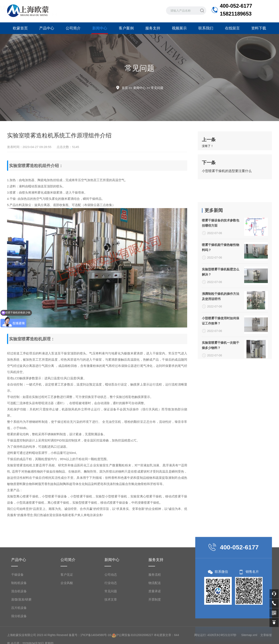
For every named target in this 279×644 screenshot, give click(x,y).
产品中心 (47, 28)
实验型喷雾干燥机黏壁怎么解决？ (221, 338)
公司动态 (111, 619)
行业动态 (111, 627)
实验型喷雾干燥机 (85, 503)
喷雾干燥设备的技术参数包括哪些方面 (221, 289)
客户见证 (67, 619)
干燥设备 (17, 619)
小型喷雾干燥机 (81, 496)
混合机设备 (19, 636)
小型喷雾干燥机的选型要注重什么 (227, 171)
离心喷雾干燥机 (27, 496)
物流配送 (155, 627)
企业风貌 (67, 627)
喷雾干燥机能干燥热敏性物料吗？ (221, 313)
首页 (125, 88)
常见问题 (157, 88)
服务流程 (155, 619)
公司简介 (73, 28)
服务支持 (153, 28)
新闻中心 (100, 30)
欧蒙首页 (20, 28)
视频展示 (179, 28)
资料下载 (259, 28)
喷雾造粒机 (32, 166)
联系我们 (206, 28)
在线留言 (232, 28)
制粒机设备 (19, 627)
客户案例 (126, 28)
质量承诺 (155, 636)
